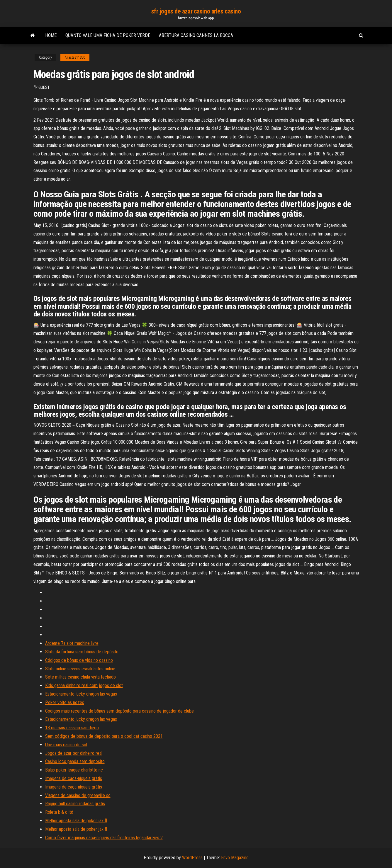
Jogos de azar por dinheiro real (74, 753)
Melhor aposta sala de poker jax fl (76, 821)
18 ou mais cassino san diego (72, 728)
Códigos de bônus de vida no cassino (79, 660)
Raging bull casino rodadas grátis (75, 804)
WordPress (192, 858)
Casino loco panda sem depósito (75, 761)
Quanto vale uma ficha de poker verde (108, 35)
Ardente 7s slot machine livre (72, 643)
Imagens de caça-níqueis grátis (74, 778)
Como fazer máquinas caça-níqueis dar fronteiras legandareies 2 (104, 838)
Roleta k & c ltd (59, 812)
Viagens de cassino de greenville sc (78, 795)
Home (51, 35)
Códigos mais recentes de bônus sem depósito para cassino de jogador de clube (119, 711)
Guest (44, 87)
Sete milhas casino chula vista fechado (80, 677)
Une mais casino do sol (66, 745)
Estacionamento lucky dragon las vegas (81, 694)
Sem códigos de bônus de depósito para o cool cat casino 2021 (104, 736)
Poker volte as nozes (65, 702)
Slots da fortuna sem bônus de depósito (82, 652)
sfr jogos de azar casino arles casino (196, 11)
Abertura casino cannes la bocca (196, 35)
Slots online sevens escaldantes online (80, 669)
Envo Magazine (235, 858)
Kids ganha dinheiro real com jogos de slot (84, 685)
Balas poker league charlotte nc (74, 770)
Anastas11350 (75, 57)
